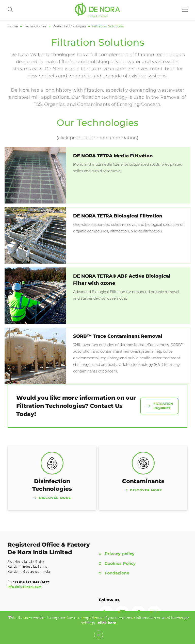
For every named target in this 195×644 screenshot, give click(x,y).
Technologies (35, 26)
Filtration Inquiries (163, 406)
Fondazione (117, 573)
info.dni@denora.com (25, 587)
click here (107, 623)
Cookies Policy (120, 564)
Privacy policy (120, 554)
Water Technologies (69, 26)
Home (13, 26)
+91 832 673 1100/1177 (31, 582)
